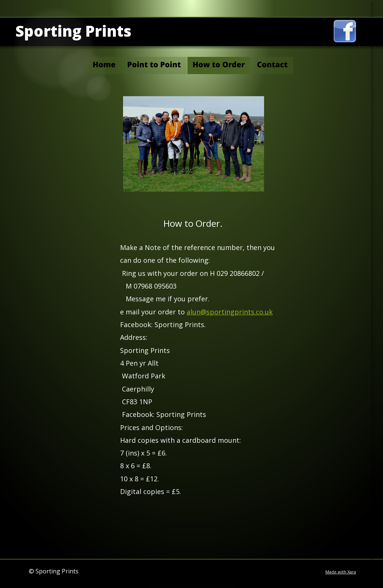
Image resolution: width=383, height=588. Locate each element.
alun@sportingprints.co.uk (230, 312)
